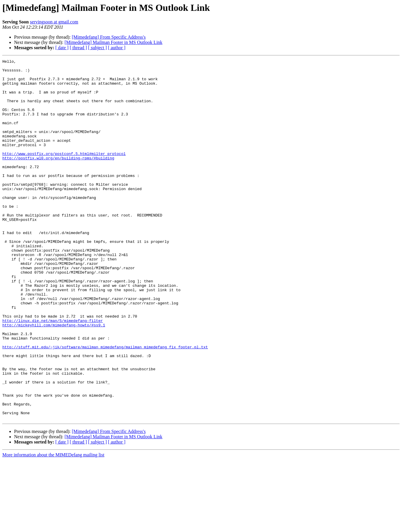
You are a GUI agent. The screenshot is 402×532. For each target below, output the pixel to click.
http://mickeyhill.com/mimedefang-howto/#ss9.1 (54, 378)
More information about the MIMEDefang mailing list (53, 527)
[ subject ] (97, 48)
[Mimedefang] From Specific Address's (109, 37)
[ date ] (62, 48)
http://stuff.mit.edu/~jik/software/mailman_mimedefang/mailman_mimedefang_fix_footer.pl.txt (105, 405)
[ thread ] (78, 48)
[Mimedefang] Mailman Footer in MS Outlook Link (113, 42)
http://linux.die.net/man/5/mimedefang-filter (53, 373)
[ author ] (117, 48)
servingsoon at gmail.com (54, 22)
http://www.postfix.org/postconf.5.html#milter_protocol (64, 173)
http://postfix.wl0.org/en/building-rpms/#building (58, 178)
